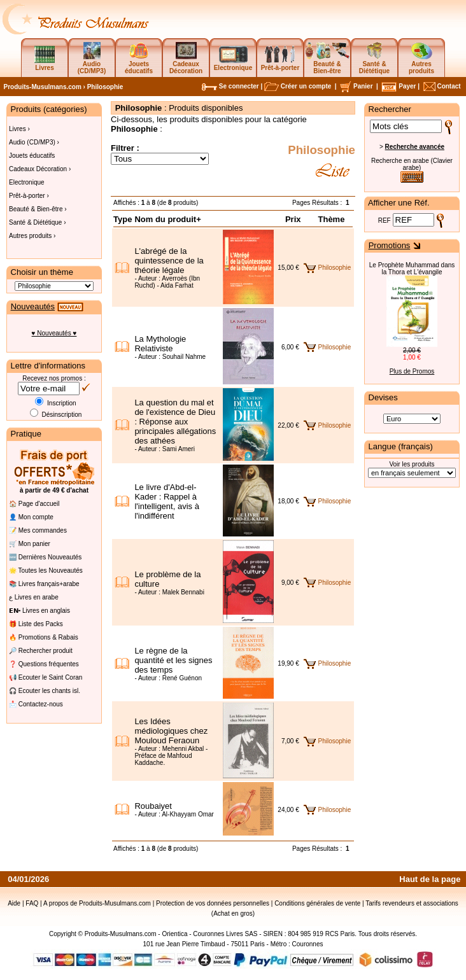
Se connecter (230, 86)
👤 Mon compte (31, 517)
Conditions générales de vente (317, 903)
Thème (332, 219)
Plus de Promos (412, 371)
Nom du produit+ (167, 219)
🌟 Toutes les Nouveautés (46, 570)
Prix (293, 219)
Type (123, 219)
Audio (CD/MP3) (92, 60)
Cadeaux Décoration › (40, 169)
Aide (14, 903)
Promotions (390, 245)
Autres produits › (32, 236)
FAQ (32, 903)
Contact (441, 86)
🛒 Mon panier (30, 544)
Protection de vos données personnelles (213, 903)
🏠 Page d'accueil (34, 504)
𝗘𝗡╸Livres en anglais (39, 611)
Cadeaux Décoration (186, 60)
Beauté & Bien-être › (38, 209)
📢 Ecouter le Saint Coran (46, 677)
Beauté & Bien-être (328, 60)
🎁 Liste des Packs (36, 624)
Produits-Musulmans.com (43, 87)
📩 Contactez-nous (36, 704)
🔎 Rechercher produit (41, 651)
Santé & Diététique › (38, 222)
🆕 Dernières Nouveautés (45, 557)
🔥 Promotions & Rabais (44, 637)
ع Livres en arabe (34, 597)
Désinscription (56, 415)
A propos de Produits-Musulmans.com (97, 903)
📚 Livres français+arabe (44, 584)
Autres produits (421, 60)
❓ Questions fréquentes (44, 664)
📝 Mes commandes (38, 530)
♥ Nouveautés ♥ (54, 333)
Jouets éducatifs (139, 60)
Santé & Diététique (374, 60)
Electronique (27, 182)
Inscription (55, 403)
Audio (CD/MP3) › (34, 142)
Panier (356, 86)
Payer (399, 86)
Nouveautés (33, 306)
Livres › (19, 129)
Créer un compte (298, 86)
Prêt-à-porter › (29, 196)
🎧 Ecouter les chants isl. (45, 691)
